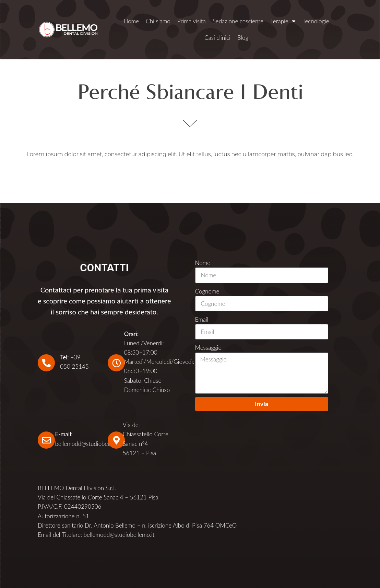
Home (132, 21)
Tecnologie (316, 21)
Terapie (283, 21)
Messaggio (208, 348)
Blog (243, 38)
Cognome (207, 291)
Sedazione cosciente (238, 21)
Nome (203, 263)
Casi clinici (217, 38)
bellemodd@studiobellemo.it (90, 444)
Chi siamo (158, 21)
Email (202, 319)
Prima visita (192, 21)
